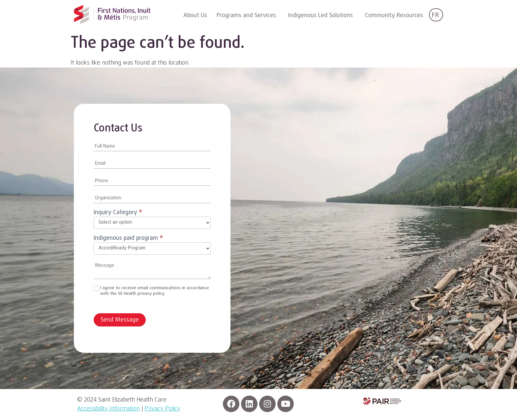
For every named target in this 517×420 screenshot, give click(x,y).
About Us (195, 16)
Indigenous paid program (128, 239)
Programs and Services (246, 16)
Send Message (120, 320)
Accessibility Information (108, 409)
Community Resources (394, 16)
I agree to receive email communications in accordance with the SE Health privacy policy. (151, 291)
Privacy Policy (162, 409)
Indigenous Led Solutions (320, 16)
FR (435, 15)
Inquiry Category (118, 213)
